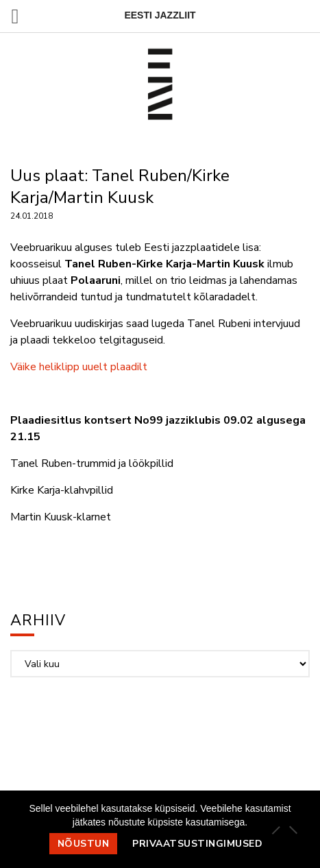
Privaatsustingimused (197, 844)
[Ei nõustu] (293, 830)
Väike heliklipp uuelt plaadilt (79, 367)
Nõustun (84, 844)
